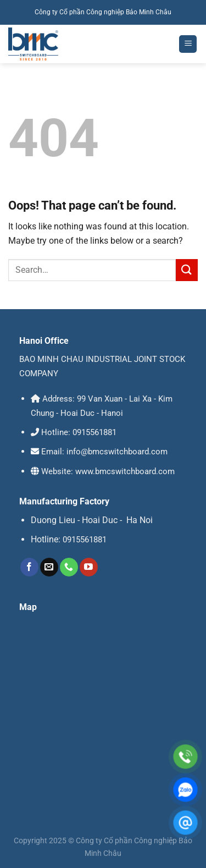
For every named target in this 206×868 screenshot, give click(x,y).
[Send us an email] (49, 567)
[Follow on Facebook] (29, 567)
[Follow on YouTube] (89, 567)
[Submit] (187, 270)
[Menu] (188, 44)
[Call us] (69, 567)
